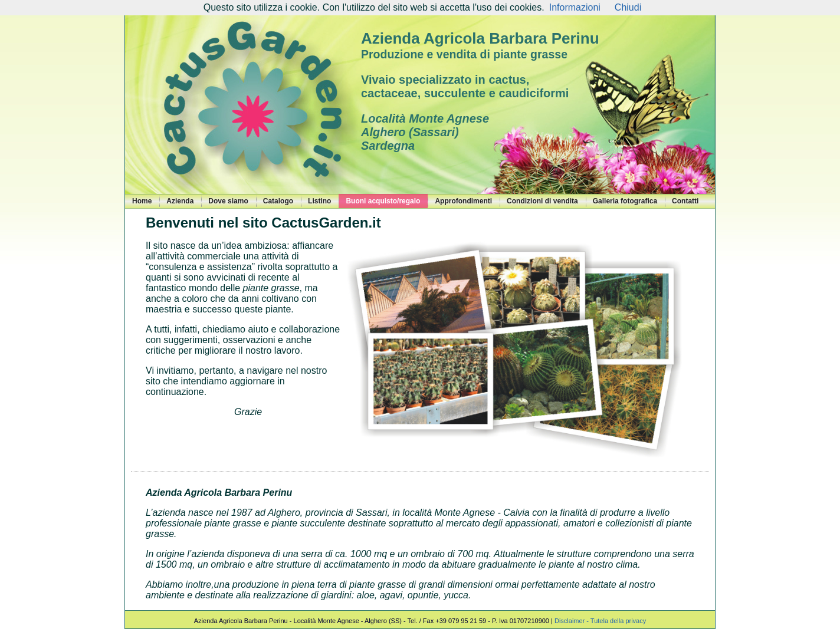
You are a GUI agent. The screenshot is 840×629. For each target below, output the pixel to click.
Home (142, 201)
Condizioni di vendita (542, 201)
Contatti (685, 201)
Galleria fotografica (625, 201)
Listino (319, 201)
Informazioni (575, 7)
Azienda (180, 201)
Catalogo (278, 201)
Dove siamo (228, 201)
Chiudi (628, 7)
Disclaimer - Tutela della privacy (600, 621)
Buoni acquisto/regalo (383, 201)
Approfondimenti (463, 201)
